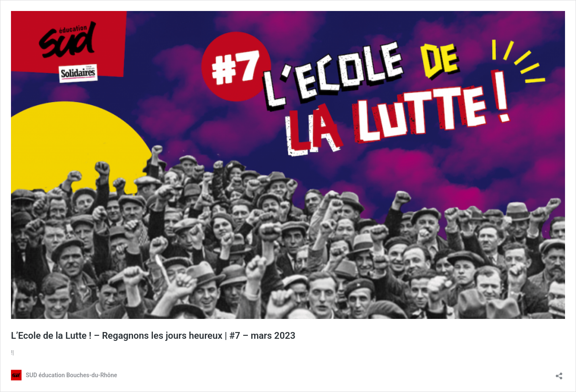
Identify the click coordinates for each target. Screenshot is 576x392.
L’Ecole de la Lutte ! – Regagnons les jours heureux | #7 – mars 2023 (153, 336)
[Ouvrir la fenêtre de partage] (559, 373)
